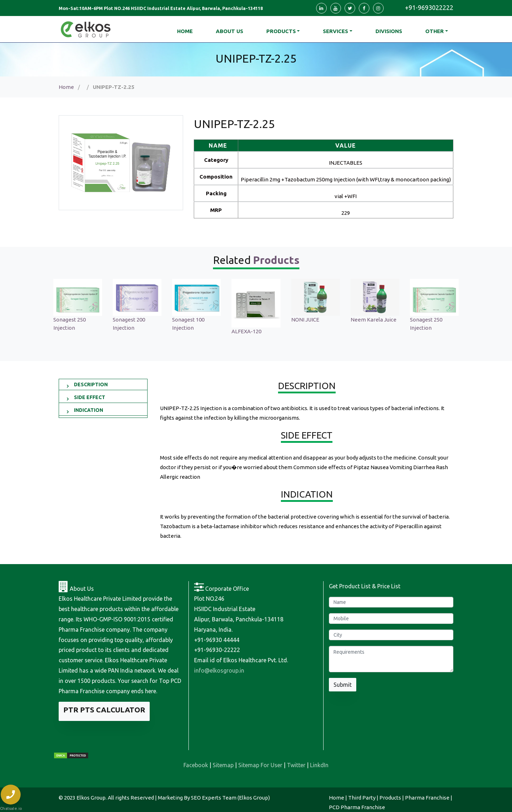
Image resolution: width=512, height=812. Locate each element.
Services (335, 31)
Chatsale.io (11, 809)
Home (66, 87)
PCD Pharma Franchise (357, 807)
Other (434, 31)
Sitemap (223, 765)
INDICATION (89, 410)
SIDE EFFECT (90, 397)
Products (281, 31)
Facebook (196, 765)
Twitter (296, 765)
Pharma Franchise (427, 798)
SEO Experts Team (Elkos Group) (230, 798)
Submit (343, 685)
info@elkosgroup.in (219, 670)
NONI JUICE (305, 320)
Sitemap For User (260, 765)
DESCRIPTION (91, 384)
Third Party (362, 798)
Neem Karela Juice (374, 320)
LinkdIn (319, 765)
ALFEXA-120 (246, 331)
